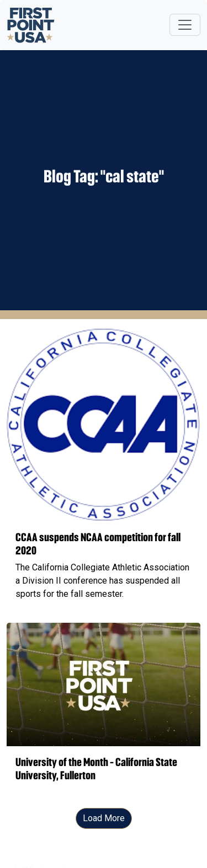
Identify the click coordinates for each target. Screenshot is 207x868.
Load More (104, 818)
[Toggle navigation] (185, 25)
